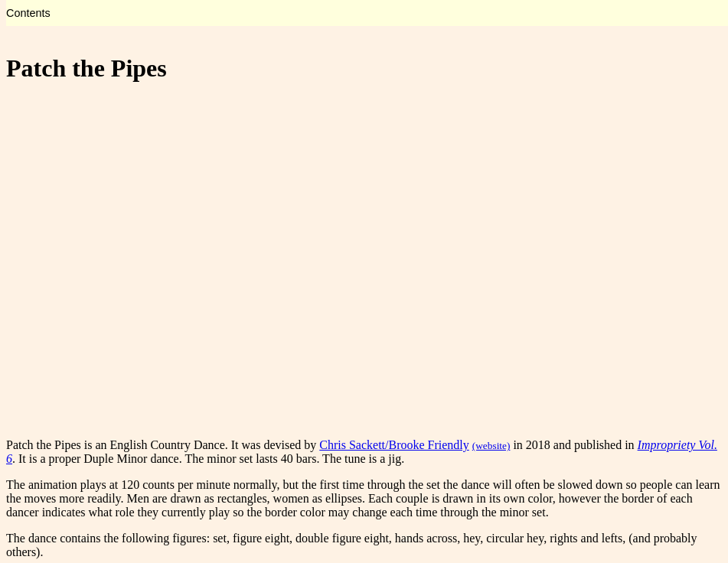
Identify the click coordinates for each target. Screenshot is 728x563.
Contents (28, 13)
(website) (491, 446)
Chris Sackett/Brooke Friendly (394, 445)
